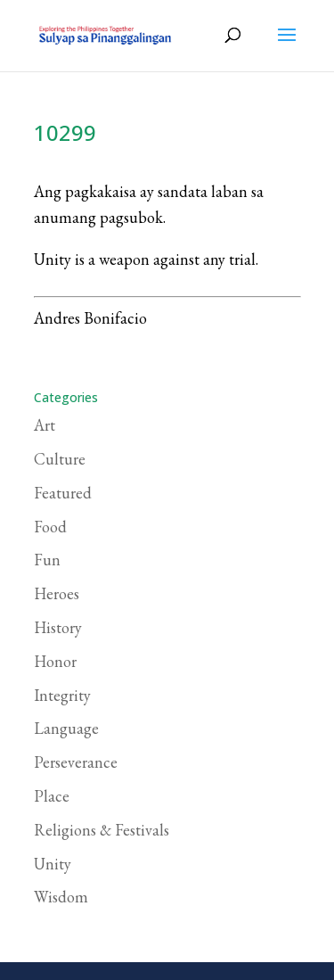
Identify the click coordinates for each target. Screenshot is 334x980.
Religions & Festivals (102, 830)
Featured (63, 493)
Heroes (57, 593)
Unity (53, 864)
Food (50, 527)
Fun (47, 560)
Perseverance (76, 762)
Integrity (62, 695)
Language (66, 728)
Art (45, 425)
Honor (55, 661)
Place (52, 796)
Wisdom (61, 897)
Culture (60, 459)
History (58, 627)
